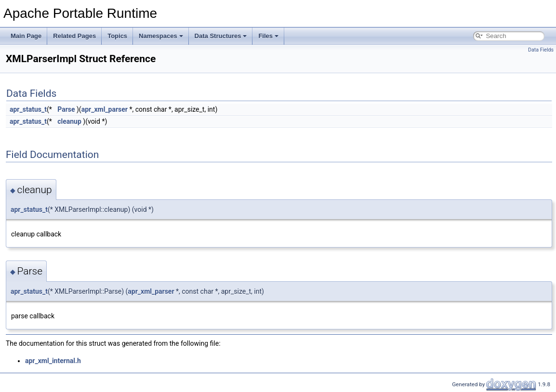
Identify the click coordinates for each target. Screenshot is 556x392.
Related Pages (74, 36)
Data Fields (541, 50)
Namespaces (161, 36)
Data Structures (221, 36)
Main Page (26, 36)
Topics (117, 36)
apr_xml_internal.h (53, 361)
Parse (66, 109)
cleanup (69, 121)
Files (268, 36)
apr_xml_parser (105, 109)
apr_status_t (28, 109)
